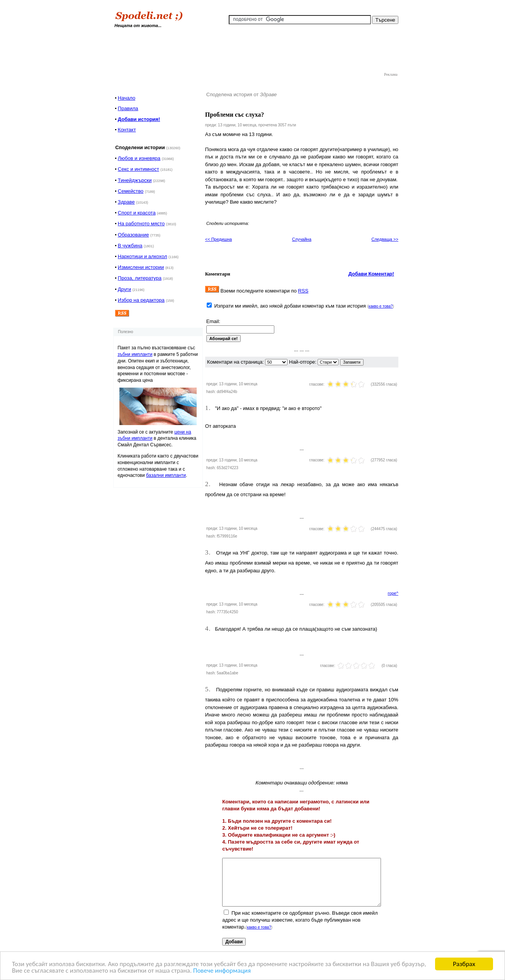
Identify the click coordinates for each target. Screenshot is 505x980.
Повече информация (222, 971)
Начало (127, 98)
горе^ (393, 593)
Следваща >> (385, 239)
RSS (303, 291)
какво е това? (381, 306)
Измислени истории (141, 267)
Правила (128, 108)
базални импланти (166, 475)
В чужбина (130, 246)
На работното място (141, 224)
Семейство (131, 191)
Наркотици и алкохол (143, 256)
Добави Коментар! (371, 274)
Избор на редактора (141, 300)
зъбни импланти (135, 354)
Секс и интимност (139, 169)
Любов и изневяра (139, 158)
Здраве (126, 202)
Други (124, 289)
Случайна (302, 239)
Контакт (127, 130)
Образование (133, 235)
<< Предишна (218, 239)
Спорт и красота (137, 213)
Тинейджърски (135, 180)
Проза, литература (140, 278)
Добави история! (139, 119)
